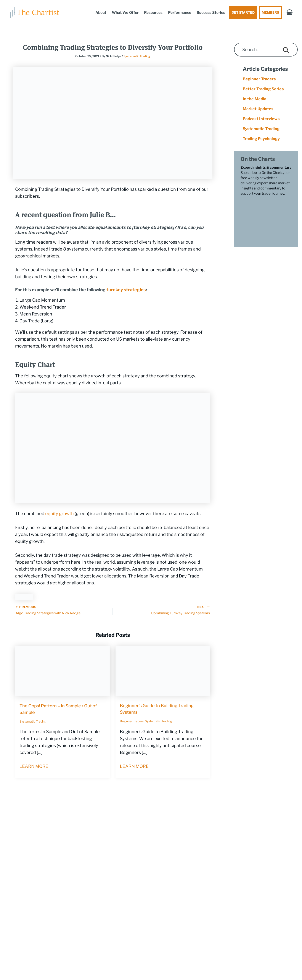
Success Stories (211, 13)
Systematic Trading (137, 56)
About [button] (101, 13)
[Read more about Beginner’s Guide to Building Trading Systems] (163, 671)
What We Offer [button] (125, 13)
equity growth (59, 514)
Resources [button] (153, 13)
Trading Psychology (261, 139)
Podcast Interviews (261, 119)
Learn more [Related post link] (34, 766)
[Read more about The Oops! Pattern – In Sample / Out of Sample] (63, 671)
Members (270, 13)
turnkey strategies (126, 290)
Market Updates (258, 109)
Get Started (243, 13)
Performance (180, 13)
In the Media (255, 99)
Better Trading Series (263, 89)
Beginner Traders (132, 721)
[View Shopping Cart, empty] (290, 13)
